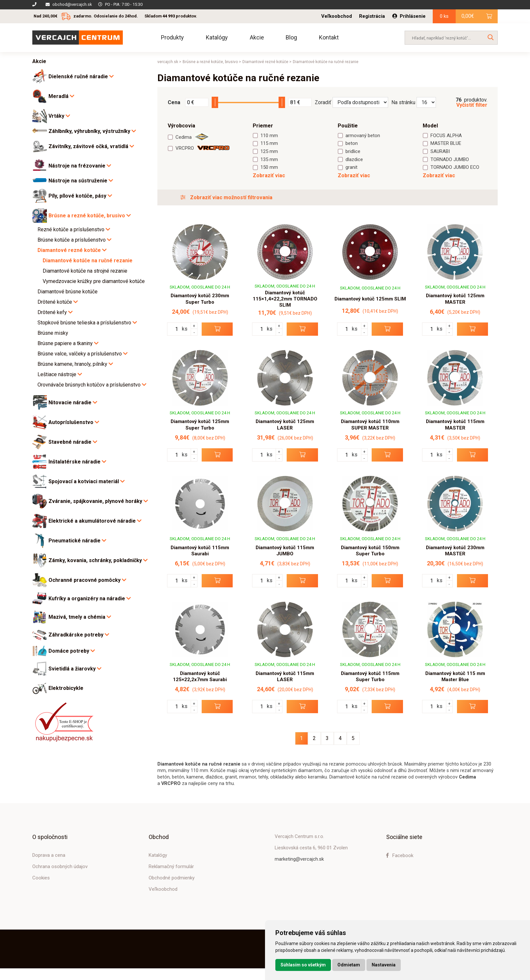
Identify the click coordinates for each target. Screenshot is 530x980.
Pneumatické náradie (77, 541)
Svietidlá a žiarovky (75, 669)
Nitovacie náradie (73, 403)
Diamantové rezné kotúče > (267, 62)
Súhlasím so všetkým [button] (303, 965)
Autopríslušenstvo (74, 422)
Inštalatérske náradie (77, 462)
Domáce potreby (72, 651)
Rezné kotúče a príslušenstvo (74, 229)
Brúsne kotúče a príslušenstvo (74, 240)
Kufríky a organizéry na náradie (90, 599)
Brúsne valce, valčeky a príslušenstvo (83, 354)
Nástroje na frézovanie (80, 166)
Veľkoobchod (337, 16)
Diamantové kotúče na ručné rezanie (88, 261)
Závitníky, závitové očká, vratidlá (91, 146)
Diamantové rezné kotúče (72, 250)
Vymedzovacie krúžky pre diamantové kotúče (94, 281)
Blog (291, 37)
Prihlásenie (409, 16)
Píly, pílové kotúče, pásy (80, 196)
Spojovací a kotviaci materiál (87, 481)
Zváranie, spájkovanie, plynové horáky (98, 501)
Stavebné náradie (73, 442)
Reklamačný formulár (171, 866)
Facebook (400, 855)
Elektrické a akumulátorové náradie (95, 521)
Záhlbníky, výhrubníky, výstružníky (92, 131)
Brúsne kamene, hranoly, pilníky (75, 364)
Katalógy (217, 37)
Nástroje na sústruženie (81, 181)
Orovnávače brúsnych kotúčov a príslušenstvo (92, 385)
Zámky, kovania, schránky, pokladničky (98, 560)
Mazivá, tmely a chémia (80, 617)
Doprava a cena (49, 855)
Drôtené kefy (55, 312)
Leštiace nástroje (60, 374)
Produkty (172, 37)
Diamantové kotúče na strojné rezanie (85, 271)
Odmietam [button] (349, 965)
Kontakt (329, 37)
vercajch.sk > (169, 62)
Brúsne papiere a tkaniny (68, 343)
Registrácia (372, 16)
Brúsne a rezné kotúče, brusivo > (212, 62)
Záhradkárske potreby (79, 635)
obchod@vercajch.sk (72, 4)
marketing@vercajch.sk (299, 859)
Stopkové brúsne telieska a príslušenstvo (87, 323)
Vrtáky (59, 116)
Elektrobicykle (66, 688)
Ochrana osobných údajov (60, 866)
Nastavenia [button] (384, 965)
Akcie (257, 37)
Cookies (41, 878)
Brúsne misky (53, 333)
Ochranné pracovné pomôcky (87, 580)
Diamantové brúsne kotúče (68, 292)
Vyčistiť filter (472, 105)
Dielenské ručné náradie (81, 76)
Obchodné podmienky (172, 878)
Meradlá (61, 96)
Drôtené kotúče (58, 302)
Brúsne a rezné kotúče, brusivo (90, 216)
